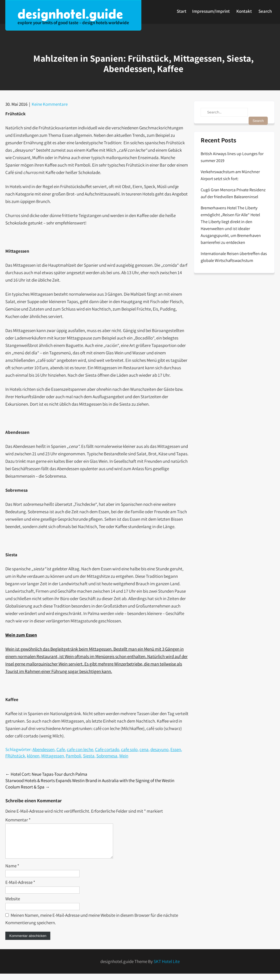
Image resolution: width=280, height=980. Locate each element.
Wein (124, 756)
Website (13, 905)
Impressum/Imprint (211, 11)
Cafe (61, 749)
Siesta (89, 756)
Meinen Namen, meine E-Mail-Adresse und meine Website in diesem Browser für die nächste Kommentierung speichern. (92, 925)
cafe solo (129, 749)
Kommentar (18, 820)
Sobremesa (107, 756)
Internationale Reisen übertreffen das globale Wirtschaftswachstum (234, 257)
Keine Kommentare (50, 104)
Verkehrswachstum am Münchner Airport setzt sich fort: (230, 175)
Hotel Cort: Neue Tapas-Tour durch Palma (46, 774)
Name (12, 872)
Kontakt (244, 11)
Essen (176, 749)
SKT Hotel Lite (167, 968)
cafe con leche (80, 749)
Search (265, 11)
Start (182, 11)
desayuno (159, 749)
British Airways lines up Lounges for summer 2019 (232, 157)
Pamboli (73, 756)
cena (144, 749)
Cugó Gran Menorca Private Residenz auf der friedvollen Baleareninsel (233, 193)
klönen (33, 756)
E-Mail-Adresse (20, 889)
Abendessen (44, 749)
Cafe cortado (107, 749)
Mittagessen (53, 756)
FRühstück (15, 756)
